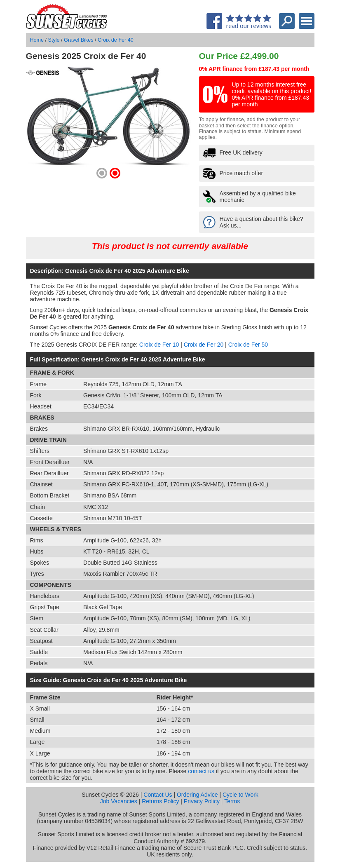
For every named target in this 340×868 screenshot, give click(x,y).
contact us (201, 771)
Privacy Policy (202, 801)
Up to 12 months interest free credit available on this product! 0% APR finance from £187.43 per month (272, 94)
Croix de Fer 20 (204, 345)
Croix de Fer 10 (159, 345)
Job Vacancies (119, 801)
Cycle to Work (240, 795)
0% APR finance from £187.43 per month (254, 69)
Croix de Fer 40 (116, 40)
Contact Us (158, 795)
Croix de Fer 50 (248, 345)
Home (37, 40)
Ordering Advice (197, 795)
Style (54, 40)
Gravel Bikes (79, 40)
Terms (232, 801)
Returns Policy (160, 801)
